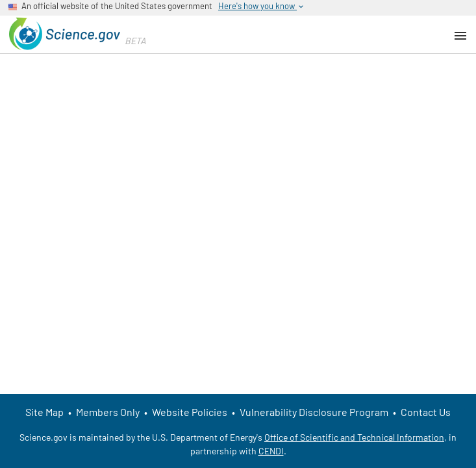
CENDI (271, 451)
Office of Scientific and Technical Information (354, 437)
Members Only (108, 412)
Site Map (44, 412)
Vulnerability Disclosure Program (314, 412)
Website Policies (190, 412)
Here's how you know (262, 6)
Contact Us (426, 412)
